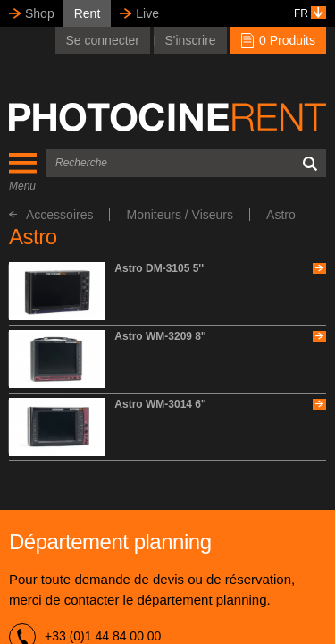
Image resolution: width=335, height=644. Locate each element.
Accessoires (51, 215)
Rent (88, 13)
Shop (40, 13)
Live (147, 13)
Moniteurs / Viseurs (180, 215)
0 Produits (278, 40)
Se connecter (103, 40)
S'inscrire (190, 40)
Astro (281, 215)
